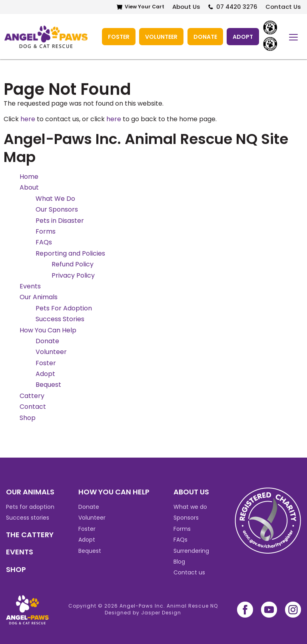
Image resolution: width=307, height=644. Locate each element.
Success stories (28, 518)
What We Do (55, 198)
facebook (245, 610)
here (28, 119)
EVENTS (20, 552)
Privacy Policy (73, 275)
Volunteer (161, 36)
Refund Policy (73, 264)
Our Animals (39, 297)
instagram (293, 610)
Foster (118, 36)
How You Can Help (48, 330)
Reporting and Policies (70, 253)
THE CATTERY (30, 534)
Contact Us (283, 7)
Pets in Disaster (60, 220)
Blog (179, 561)
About (29, 187)
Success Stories (60, 319)
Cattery (32, 395)
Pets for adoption (30, 507)
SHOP (16, 569)
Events (30, 286)
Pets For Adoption (64, 308)
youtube (269, 610)
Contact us (189, 572)
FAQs (44, 242)
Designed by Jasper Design (143, 613)
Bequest (48, 385)
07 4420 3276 (236, 7)
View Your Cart (143, 7)
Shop (28, 417)
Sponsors (186, 518)
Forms (46, 231)
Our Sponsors (57, 209)
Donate (205, 36)
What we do (190, 507)
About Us (185, 7)
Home (29, 177)
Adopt (243, 36)
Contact (33, 407)
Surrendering (191, 550)
